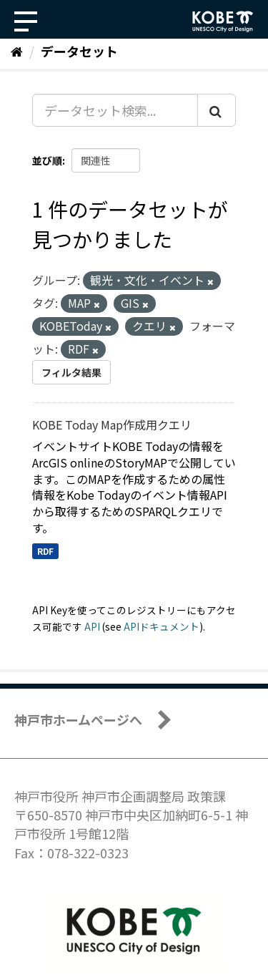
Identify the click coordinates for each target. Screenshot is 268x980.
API (92, 626)
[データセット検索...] (115, 110)
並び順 (47, 160)
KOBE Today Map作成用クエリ (112, 424)
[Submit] (217, 110)
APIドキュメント (162, 626)
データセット (79, 51)
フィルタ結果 (71, 372)
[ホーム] (17, 51)
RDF (45, 551)
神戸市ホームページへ (78, 719)
